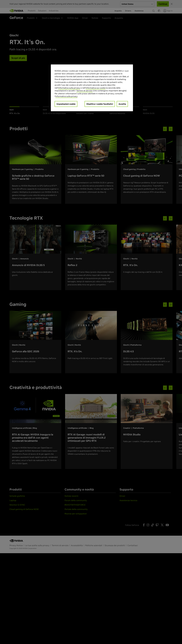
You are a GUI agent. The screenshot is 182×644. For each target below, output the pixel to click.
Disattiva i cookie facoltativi (100, 104)
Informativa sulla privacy (69, 88)
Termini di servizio (84, 91)
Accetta (122, 104)
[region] (92, 88)
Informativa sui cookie (96, 88)
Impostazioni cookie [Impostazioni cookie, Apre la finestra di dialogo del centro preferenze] (66, 104)
